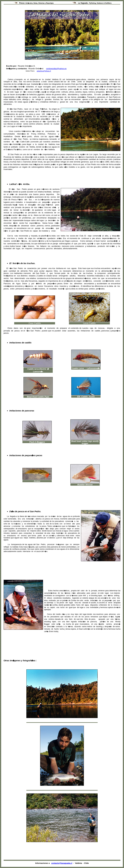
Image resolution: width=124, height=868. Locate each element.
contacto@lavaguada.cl (62, 863)
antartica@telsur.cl (44, 71)
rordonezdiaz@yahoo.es (56, 69)
